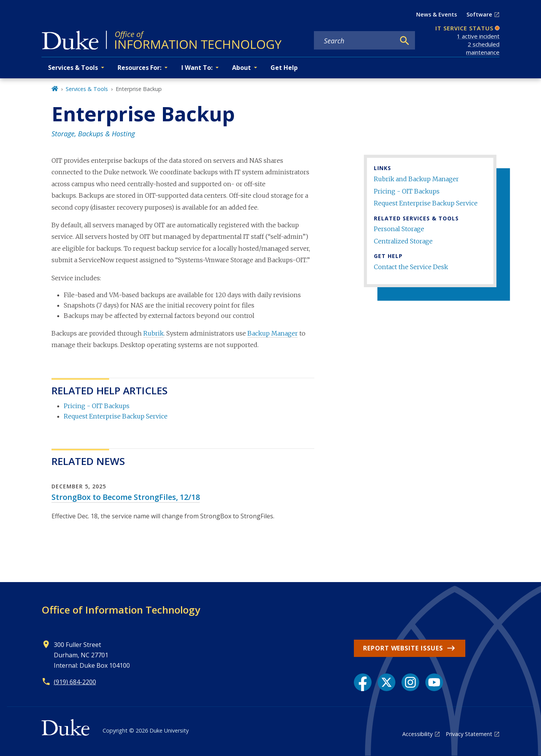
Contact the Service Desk (411, 267)
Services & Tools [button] (73, 68)
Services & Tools (87, 89)
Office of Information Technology (121, 610)
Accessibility (417, 734)
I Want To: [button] (197, 68)
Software (479, 14)
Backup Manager (273, 333)
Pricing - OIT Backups (407, 191)
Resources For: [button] (139, 68)
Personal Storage (399, 229)
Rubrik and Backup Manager (416, 179)
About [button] (241, 68)
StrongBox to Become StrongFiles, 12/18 (126, 497)
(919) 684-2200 (75, 682)
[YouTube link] (434, 682)
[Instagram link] (410, 682)
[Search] (405, 41)
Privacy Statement (469, 734)
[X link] (387, 682)
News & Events (436, 14)
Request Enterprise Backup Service (426, 203)
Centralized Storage (403, 241)
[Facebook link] (363, 682)
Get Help (284, 68)
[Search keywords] (354, 41)
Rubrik (154, 333)
